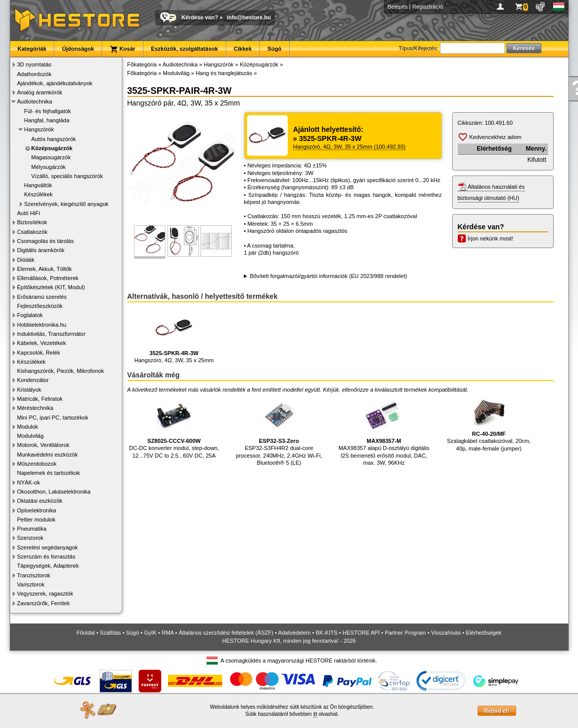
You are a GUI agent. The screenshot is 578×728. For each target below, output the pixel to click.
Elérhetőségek (484, 633)
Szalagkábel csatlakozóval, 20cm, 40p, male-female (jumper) (489, 423)
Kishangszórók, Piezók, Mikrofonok (61, 371)
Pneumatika (32, 529)
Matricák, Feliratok (40, 399)
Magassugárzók (51, 157)
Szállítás (111, 633)
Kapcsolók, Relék (39, 353)
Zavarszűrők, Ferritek (44, 603)
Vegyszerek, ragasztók (45, 594)
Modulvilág (31, 436)
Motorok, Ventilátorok (43, 445)
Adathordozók (35, 74)
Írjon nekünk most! (491, 238)
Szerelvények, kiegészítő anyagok (66, 204)
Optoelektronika (37, 510)
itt (315, 714)
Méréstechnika (36, 408)
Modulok (28, 427)
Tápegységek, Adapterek (48, 566)
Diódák (26, 260)
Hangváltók (38, 185)
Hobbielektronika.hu (42, 325)
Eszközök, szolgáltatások (185, 49)
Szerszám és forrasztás (46, 557)
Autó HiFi (29, 213)
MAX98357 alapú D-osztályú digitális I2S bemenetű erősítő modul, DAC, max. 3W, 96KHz (384, 430)
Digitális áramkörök (41, 250)
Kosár (122, 49)
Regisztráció (428, 7)
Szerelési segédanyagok (48, 547)
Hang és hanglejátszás (224, 73)
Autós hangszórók (54, 139)
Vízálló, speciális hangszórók (67, 176)
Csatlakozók (32, 232)
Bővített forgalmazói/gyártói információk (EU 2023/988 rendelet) (328, 276)
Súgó (275, 49)
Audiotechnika (35, 101)
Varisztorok (31, 584)
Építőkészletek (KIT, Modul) (51, 287)
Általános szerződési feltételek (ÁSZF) (226, 633)
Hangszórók (39, 129)
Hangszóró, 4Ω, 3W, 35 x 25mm (174, 336)
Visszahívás (446, 633)
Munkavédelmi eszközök (48, 455)
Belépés (398, 7)
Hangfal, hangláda (47, 120)
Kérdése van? (200, 17)
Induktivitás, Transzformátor (52, 334)
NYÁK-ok (29, 482)
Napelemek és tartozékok (49, 473)
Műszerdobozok (37, 464)
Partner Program (405, 633)
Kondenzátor (33, 380)
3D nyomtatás (35, 64)
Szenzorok (30, 538)
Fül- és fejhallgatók (48, 111)
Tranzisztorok (34, 575)
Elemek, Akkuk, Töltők (45, 269)
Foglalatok (30, 315)
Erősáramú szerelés (42, 297)
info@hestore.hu (249, 17)
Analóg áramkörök (40, 92)
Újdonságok (78, 49)
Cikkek (243, 49)
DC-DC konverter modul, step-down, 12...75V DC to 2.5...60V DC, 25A (174, 427)
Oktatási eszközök (40, 501)
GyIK (150, 633)
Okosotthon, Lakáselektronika (54, 492)
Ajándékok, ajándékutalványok (55, 83)
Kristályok (29, 390)
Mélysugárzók (49, 167)
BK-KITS (327, 633)
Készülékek (39, 194)
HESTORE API (361, 633)
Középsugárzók (52, 148)
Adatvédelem (294, 633)
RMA (167, 633)
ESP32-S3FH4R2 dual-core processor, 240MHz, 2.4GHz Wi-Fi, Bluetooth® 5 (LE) (279, 430)
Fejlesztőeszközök (40, 306)
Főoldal (86, 633)
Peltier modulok (37, 519)
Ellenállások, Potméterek (48, 278)
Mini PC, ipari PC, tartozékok (53, 418)
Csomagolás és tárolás (46, 241)
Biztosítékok (32, 222)
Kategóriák (32, 49)
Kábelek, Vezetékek (42, 343)
